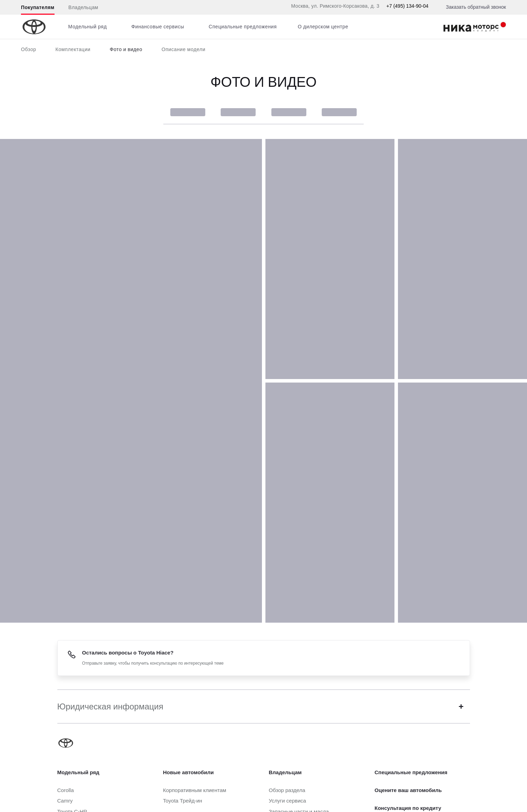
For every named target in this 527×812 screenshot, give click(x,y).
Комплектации (73, 49)
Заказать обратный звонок (476, 7)
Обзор (29, 49)
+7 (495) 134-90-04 (407, 6)
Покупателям (38, 7)
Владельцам (83, 7)
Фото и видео (126, 49)
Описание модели (184, 49)
